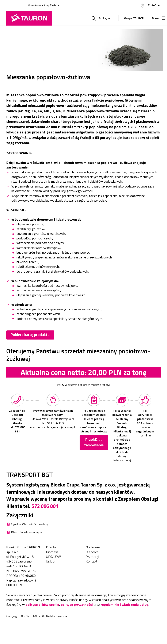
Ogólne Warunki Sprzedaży (30, 524)
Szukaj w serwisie (103, 21)
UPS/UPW (53, 557)
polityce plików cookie (42, 605)
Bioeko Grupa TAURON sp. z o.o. (23, 550)
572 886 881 (45, 506)
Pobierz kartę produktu (30, 335)
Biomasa (52, 552)
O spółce (92, 552)
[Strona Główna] (29, 18)
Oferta (51, 547)
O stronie (93, 547)
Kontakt (92, 561)
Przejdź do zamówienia (94, 442)
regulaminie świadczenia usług (125, 605)
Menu (159, 18)
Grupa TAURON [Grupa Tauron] (134, 19)
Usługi (51, 561)
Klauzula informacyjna (26, 532)
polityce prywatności (77, 605)
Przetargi (92, 557)
